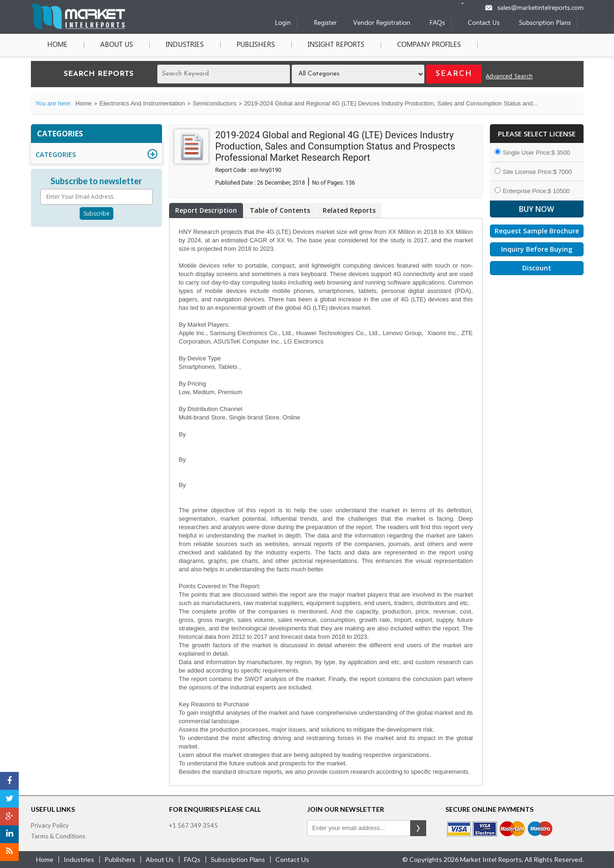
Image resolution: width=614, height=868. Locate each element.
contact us (292, 859)
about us (160, 859)
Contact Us (484, 23)
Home (57, 45)
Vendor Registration (382, 23)
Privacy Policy (50, 825)
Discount (537, 268)
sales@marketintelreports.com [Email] (540, 8)
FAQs (437, 23)
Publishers (256, 45)
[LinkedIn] (9, 834)
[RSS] (9, 852)
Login (283, 23)
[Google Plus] (9, 816)
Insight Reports (336, 45)
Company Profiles (429, 45)
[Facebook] (9, 781)
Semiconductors (214, 103)
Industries (185, 45)
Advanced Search (509, 77)
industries (79, 859)
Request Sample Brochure (537, 231)
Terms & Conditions (58, 836)
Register (325, 23)
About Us (117, 45)
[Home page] (78, 27)
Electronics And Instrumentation (142, 103)
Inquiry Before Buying (537, 249)
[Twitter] (9, 799)
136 (350, 183)
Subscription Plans (545, 23)
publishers (120, 859)
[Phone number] (469, 3)
